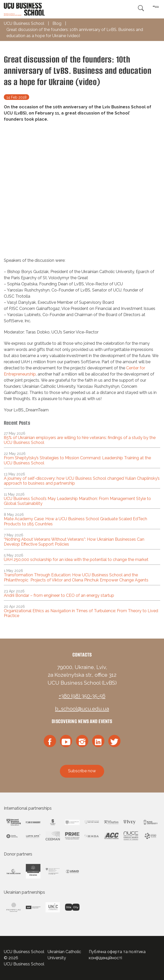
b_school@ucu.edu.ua (82, 709)
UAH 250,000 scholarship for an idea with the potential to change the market (76, 560)
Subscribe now (82, 771)
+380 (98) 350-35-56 (82, 696)
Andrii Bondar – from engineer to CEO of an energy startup (59, 595)
